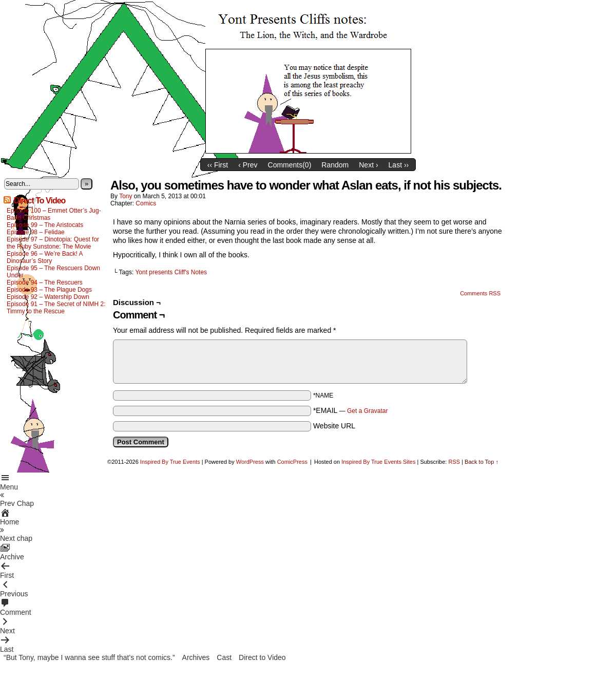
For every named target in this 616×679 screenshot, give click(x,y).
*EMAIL (351, 410)
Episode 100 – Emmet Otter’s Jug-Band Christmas (54, 214)
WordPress (250, 462)
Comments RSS (480, 293)
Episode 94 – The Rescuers (45, 282)
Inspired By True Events (170, 462)
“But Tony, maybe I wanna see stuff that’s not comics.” (89, 657)
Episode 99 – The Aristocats (45, 225)
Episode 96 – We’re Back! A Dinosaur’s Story (45, 257)
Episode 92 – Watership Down (48, 297)
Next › (368, 165)
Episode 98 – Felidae (36, 232)
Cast (224, 657)
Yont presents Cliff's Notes (171, 272)
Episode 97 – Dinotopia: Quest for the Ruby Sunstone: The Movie (53, 243)
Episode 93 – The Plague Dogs (49, 290)
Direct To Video (39, 201)
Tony (126, 196)
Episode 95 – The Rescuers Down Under (53, 272)
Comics (146, 203)
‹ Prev (248, 165)
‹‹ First (218, 165)
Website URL (334, 426)
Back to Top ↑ (482, 462)
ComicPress (292, 462)
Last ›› (399, 165)
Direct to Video (262, 657)
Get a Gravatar (367, 411)
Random (335, 165)
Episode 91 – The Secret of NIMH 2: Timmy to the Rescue (56, 308)
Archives (196, 657)
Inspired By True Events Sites (378, 462)
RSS (454, 462)
